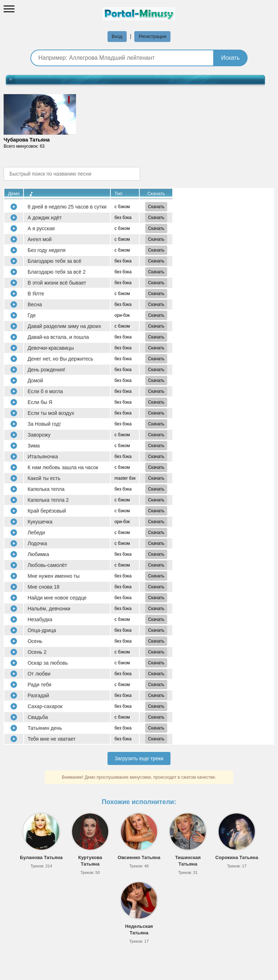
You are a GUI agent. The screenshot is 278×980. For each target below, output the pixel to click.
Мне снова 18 (43, 587)
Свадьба (38, 717)
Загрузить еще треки (139, 758)
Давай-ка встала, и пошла (58, 337)
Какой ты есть (44, 478)
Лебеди (36, 533)
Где (32, 315)
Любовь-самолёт (47, 565)
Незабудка (40, 619)
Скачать (156, 207)
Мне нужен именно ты (54, 576)
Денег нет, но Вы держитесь (60, 359)
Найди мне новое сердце (57, 598)
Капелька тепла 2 (48, 500)
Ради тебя (39, 685)
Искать (230, 58)
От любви (39, 674)
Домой (35, 380)
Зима (34, 446)
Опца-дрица (42, 630)
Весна (35, 304)
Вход (117, 36)
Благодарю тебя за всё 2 (56, 272)
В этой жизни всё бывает (57, 283)
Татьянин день (45, 728)
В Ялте (36, 294)
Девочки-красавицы (51, 348)
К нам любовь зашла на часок (63, 467)
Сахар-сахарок (45, 706)
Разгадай (38, 695)
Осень (35, 641)
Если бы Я (40, 402)
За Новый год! (44, 424)
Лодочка (37, 543)
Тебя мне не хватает (52, 739)
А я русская (41, 228)
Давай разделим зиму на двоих (64, 326)
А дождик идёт (45, 218)
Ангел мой (39, 239)
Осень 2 (37, 652)
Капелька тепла (46, 489)
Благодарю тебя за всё (54, 261)
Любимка (38, 554)
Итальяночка (43, 457)
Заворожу (39, 435)
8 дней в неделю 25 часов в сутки (67, 207)
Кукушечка (40, 522)
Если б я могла (45, 391)
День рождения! (46, 370)
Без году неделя (47, 250)
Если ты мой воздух (51, 413)
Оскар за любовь (48, 663)
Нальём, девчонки (49, 609)
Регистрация (152, 36)
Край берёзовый (47, 511)
